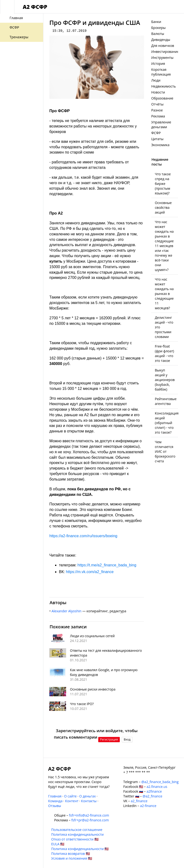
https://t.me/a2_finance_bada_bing (107, 565)
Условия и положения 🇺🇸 (72, 858)
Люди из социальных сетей (92, 636)
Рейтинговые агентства (166, 401)
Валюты (158, 34)
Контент (72, 801)
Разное (157, 110)
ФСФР (156, 133)
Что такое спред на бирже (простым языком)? (163, 184)
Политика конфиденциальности (78, 834)
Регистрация (109, 739)
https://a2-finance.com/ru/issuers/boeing (83, 536)
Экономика (160, 145)
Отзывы (55, 806)
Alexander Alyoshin (66, 611)
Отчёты (157, 104)
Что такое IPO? (82, 704)
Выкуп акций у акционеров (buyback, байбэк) (165, 380)
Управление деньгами (161, 124)
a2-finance (148, 806)
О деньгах (88, 796)
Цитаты (157, 139)
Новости (158, 92)
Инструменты (162, 58)
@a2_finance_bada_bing (160, 782)
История (158, 64)
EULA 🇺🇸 (58, 844)
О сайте (70, 796)
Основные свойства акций (163, 207)
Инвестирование (165, 52)
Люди (156, 80)
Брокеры (158, 28)
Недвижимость (164, 86)
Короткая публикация (161, 72)
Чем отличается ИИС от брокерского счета (165, 451)
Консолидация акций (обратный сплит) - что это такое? (167, 423)
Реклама (158, 116)
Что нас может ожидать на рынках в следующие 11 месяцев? (164, 294)
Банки (156, 22)
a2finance (154, 791)
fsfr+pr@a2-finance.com (90, 820)
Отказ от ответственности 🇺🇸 (75, 839)
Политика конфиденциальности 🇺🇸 (80, 849)
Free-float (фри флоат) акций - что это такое (164, 353)
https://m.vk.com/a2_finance (90, 572)
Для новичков (163, 46)
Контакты (89, 801)
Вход (127, 739)
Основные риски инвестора (93, 689)
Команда (55, 801)
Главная (55, 796)
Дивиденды (161, 40)
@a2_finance (152, 796)
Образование (162, 98)
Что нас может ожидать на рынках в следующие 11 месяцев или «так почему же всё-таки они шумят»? (164, 246)
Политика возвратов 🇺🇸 (71, 854)
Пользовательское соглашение (77, 830)
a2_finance (139, 801)
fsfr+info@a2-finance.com (89, 815)
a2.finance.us (157, 787)
